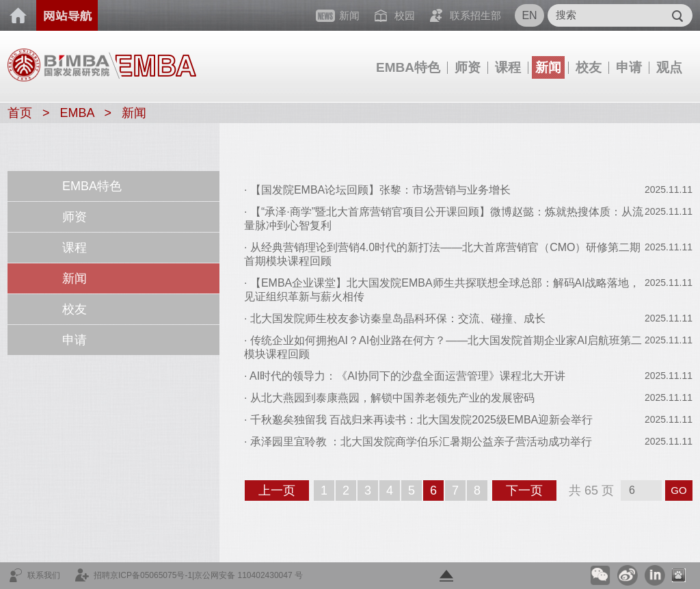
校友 (589, 67)
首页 (18, 16)
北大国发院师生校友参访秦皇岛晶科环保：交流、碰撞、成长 (398, 318)
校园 (405, 15)
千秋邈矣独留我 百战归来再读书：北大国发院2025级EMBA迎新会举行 (421, 420)
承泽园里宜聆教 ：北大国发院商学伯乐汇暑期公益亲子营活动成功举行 (421, 442)
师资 (468, 67)
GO (678, 490)
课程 (508, 67)
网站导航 (67, 15)
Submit (677, 15)
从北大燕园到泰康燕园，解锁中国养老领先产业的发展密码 (392, 398)
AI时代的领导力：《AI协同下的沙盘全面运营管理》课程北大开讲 (407, 376)
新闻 (548, 67)
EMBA (77, 113)
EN (529, 15)
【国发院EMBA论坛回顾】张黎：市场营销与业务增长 (380, 190)
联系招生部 (475, 15)
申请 (629, 67)
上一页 (283, 492)
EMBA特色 (408, 67)
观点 (669, 67)
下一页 (530, 492)
